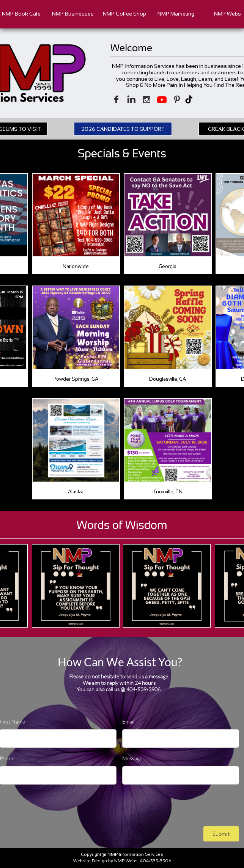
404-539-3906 (143, 689)
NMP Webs (126, 861)
